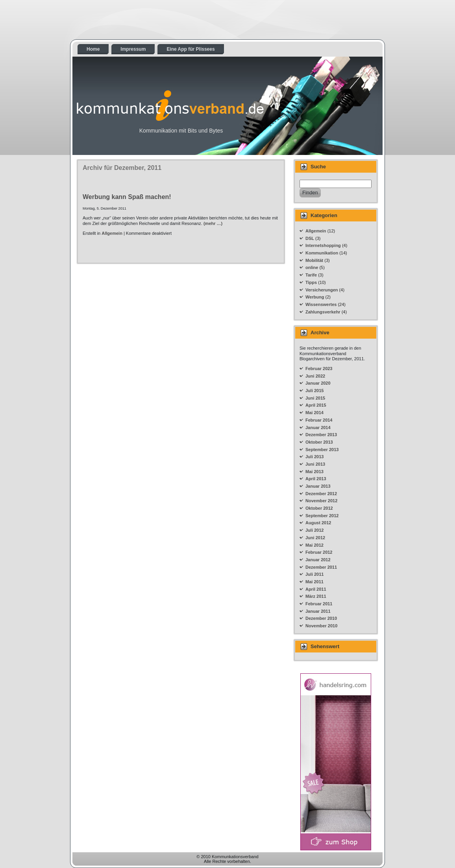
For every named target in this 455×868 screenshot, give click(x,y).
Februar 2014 (319, 420)
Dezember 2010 (321, 618)
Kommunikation (322, 253)
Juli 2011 (314, 574)
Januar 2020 (318, 383)
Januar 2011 (318, 611)
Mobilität (314, 260)
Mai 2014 (314, 413)
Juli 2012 (314, 530)
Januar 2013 (318, 486)
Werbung (315, 297)
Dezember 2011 (321, 567)
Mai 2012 (314, 545)
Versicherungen (322, 290)
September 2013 (322, 450)
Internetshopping (323, 245)
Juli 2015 (314, 391)
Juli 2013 (314, 457)
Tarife (311, 275)
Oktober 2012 (319, 508)
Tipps (311, 282)
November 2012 (321, 501)
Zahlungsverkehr (323, 312)
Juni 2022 (315, 376)
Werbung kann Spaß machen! (127, 197)
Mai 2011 (314, 582)
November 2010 (321, 626)
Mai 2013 (314, 472)
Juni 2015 (315, 398)
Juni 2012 (315, 538)
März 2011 (316, 596)
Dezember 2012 (321, 494)
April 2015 (316, 405)
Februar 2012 (319, 552)
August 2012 (318, 523)
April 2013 (316, 479)
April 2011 (316, 589)
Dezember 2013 (321, 435)
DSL (310, 238)
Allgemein (112, 233)
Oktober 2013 (319, 442)
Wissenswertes (321, 304)
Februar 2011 (319, 604)
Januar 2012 (318, 560)
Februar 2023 (319, 369)
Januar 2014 (318, 428)
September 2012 (322, 516)
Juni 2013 (315, 464)
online (312, 267)
